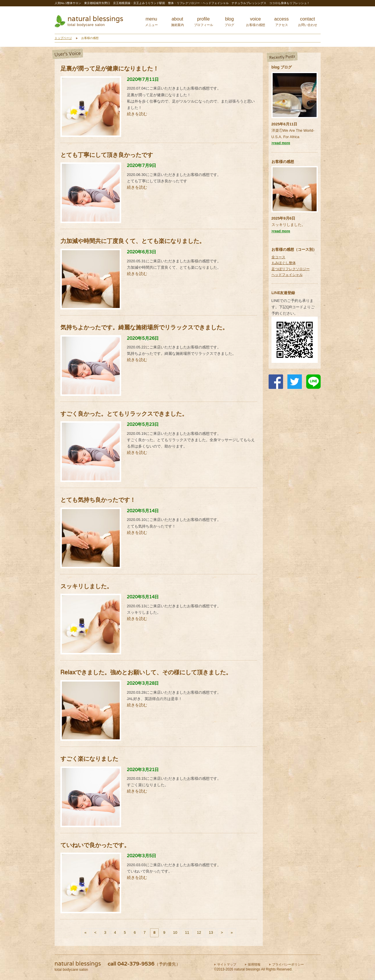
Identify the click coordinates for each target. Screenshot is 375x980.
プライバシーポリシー (288, 964)
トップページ (63, 38)
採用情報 (254, 964)
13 (211, 932)
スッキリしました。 (288, 225)
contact (308, 22)
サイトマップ (227, 964)
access (282, 22)
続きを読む (137, 114)
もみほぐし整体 (284, 263)
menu (152, 22)
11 (187, 932)
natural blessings (96, 19)
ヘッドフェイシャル (287, 275)
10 (175, 932)
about (178, 22)
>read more (281, 143)
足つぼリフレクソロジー (291, 269)
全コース (278, 257)
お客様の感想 (283, 162)
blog (229, 22)
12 (199, 932)
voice (256, 22)
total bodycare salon (86, 25)
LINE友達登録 (283, 293)
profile (204, 22)
